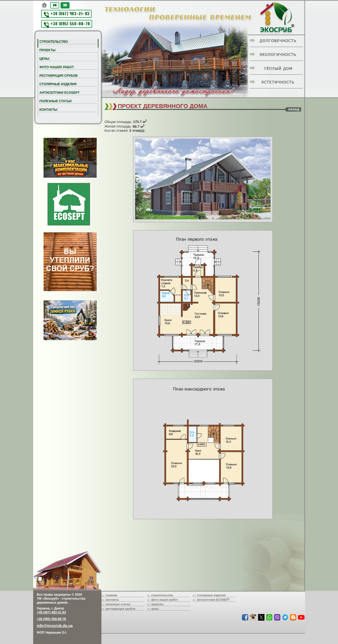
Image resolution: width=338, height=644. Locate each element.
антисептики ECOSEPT (213, 600)
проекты (158, 604)
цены (155, 609)
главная (111, 595)
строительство (162, 595)
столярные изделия (211, 595)
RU (65, 5)
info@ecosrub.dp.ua (55, 626)
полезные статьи (118, 604)
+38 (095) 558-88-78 (67, 24)
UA (55, 5)
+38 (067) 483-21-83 (67, 14)
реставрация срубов (121, 609)
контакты (112, 600)
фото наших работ (165, 600)
